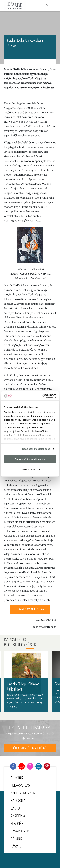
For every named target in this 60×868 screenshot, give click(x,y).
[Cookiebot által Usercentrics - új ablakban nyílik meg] (43, 396)
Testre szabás (30, 469)
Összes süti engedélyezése (30, 459)
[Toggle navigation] (53, 6)
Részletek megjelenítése (36, 449)
